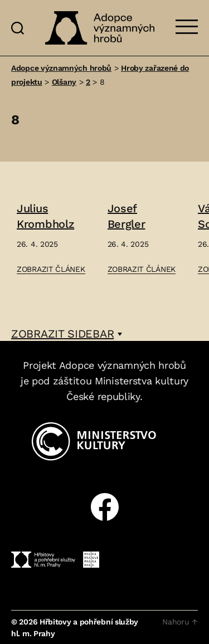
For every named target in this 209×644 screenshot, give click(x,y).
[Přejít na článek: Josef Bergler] (142, 239)
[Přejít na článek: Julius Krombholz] (51, 239)
